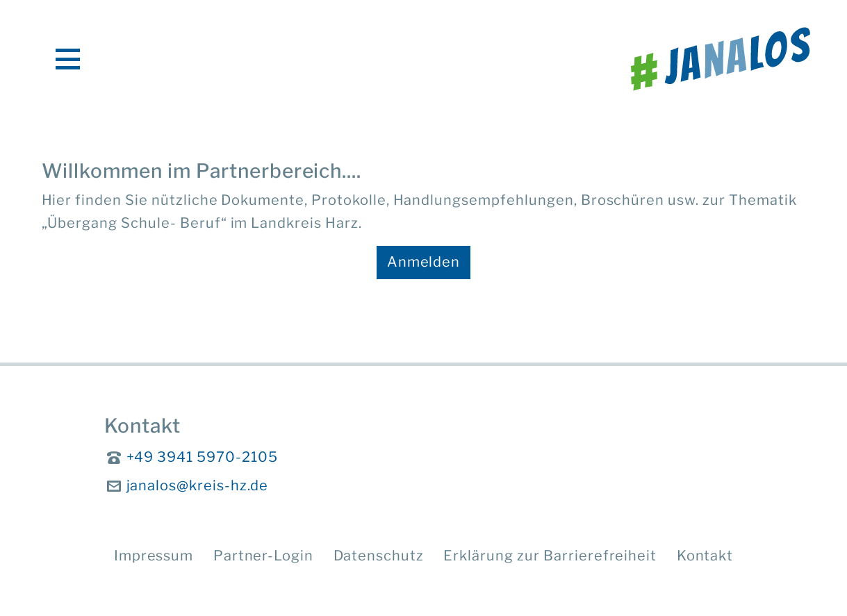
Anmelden (424, 262)
